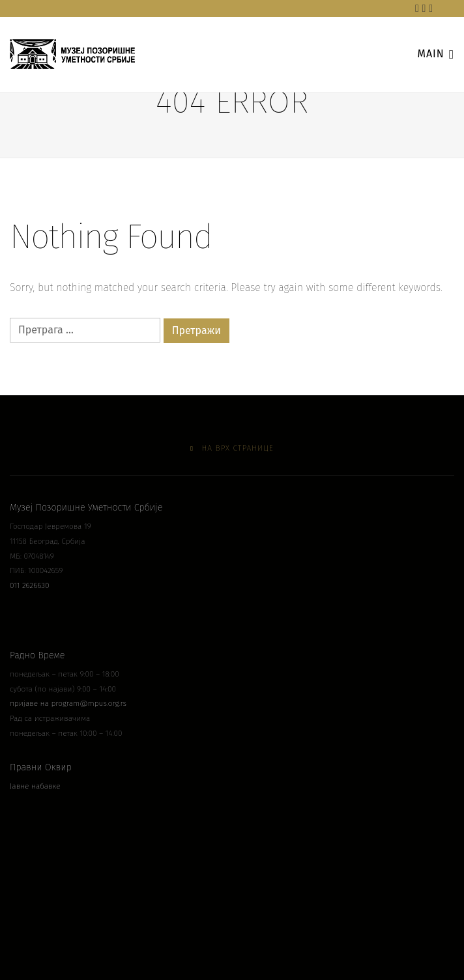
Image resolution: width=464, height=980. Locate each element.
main (436, 53)
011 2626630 (30, 585)
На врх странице (232, 448)
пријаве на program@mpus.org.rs (68, 703)
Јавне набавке (35, 786)
